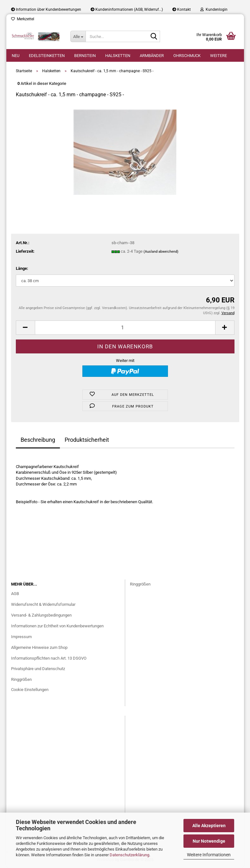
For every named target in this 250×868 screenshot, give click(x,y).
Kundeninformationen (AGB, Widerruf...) (127, 10)
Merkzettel (23, 19)
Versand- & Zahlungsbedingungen (41, 615)
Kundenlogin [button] (214, 10)
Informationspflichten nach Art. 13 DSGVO (49, 658)
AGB (15, 594)
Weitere (218, 56)
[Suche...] (78, 36)
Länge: (22, 268)
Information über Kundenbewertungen (46, 10)
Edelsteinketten (47, 56)
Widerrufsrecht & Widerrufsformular (43, 604)
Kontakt (182, 10)
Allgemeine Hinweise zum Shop (39, 647)
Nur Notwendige (209, 841)
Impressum (21, 637)
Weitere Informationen (209, 855)
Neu (16, 56)
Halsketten (118, 56)
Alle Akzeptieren (209, 826)
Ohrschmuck (187, 56)
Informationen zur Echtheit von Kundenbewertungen (57, 626)
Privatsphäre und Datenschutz (38, 669)
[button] (25, 328)
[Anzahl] (125, 328)
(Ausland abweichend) (161, 252)
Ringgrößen (21, 679)
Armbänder (152, 56)
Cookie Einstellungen (30, 690)
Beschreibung (38, 440)
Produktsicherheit (87, 440)
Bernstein (85, 56)
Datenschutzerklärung (129, 855)
